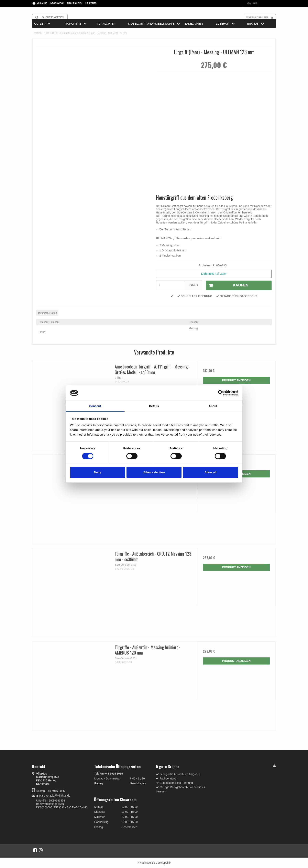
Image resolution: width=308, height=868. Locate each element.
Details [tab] (154, 406)
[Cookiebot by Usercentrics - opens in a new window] (221, 393)
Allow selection (154, 472)
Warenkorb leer (261, 17)
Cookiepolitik (163, 863)
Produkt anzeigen (236, 380)
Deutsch (250, 3)
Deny (98, 472)
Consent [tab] (95, 406)
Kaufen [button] (227, 285)
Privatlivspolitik (146, 863)
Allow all (210, 472)
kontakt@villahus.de (58, 796)
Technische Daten (47, 313)
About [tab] (213, 406)
